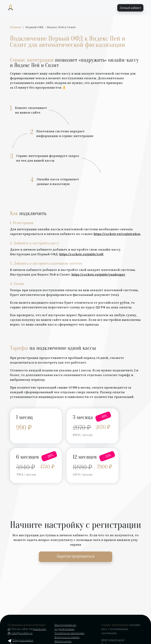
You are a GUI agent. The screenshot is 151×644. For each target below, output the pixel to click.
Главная (16, 27)
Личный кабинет (130, 8)
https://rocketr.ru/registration (117, 234)
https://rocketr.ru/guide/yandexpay (98, 274)
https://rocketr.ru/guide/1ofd (81, 254)
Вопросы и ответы (67, 637)
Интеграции (63, 641)
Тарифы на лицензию (69, 633)
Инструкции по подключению (65, 627)
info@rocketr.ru (22, 633)
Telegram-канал (20, 640)
